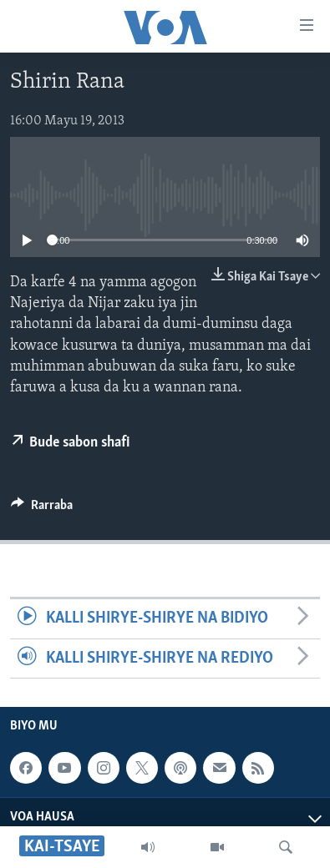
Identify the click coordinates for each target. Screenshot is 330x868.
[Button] (42, 509)
